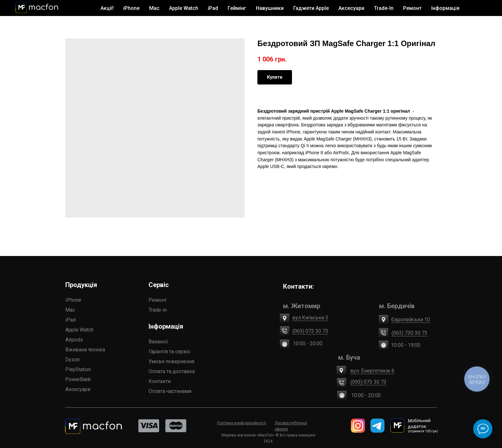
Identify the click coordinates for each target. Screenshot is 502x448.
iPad (70, 320)
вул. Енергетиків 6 (372, 371)
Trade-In (384, 8)
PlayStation (78, 369)
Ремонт (412, 8)
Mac (70, 310)
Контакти (160, 381)
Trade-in (158, 310)
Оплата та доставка (172, 371)
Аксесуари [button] (351, 8)
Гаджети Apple (311, 8)
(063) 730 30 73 (409, 333)
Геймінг (237, 8)
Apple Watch (79, 330)
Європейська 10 (411, 320)
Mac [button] (154, 8)
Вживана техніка (85, 350)
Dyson (73, 360)
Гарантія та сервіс (170, 352)
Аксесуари (78, 389)
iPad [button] (213, 8)
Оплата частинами (170, 391)
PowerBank (78, 379)
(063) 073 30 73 (310, 331)
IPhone (73, 300)
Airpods (74, 340)
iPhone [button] (131, 8)
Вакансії (158, 342)
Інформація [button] (445, 8)
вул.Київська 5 (310, 318)
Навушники (270, 8)
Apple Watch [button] (184, 8)
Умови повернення (171, 361)
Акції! (107, 8)
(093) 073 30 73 (368, 382)
